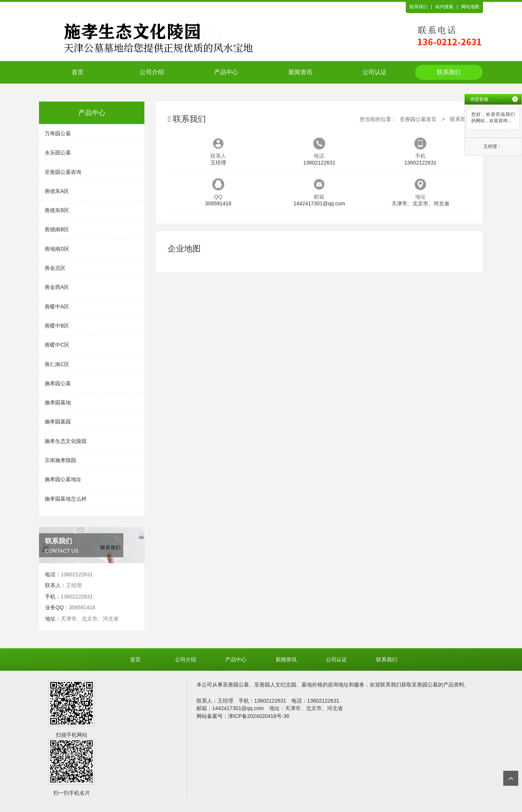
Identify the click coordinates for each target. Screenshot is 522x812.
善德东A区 (57, 191)
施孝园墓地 (58, 402)
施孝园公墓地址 (63, 479)
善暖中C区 (57, 345)
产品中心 (226, 72)
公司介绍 (152, 72)
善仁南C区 (57, 364)
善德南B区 (57, 229)
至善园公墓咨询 (63, 172)
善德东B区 (57, 210)
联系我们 (418, 7)
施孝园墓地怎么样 (66, 499)
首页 (78, 72)
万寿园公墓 (58, 133)
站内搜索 (444, 7)
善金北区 (55, 268)
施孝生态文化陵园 (66, 441)
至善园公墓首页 (418, 119)
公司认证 (375, 72)
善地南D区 (57, 249)
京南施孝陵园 (60, 460)
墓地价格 (312, 685)
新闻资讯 (300, 72)
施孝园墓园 (58, 422)
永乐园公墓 (58, 153)
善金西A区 (57, 287)
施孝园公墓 (58, 383)
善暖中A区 (57, 307)
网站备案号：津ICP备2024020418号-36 (243, 716)
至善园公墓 (236, 685)
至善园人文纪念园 (275, 685)
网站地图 (470, 7)
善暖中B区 (57, 326)
